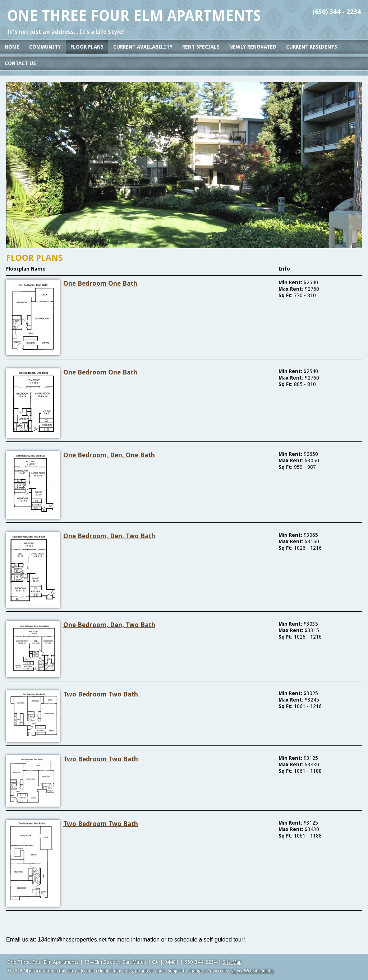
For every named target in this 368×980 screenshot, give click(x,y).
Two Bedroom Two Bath (101, 694)
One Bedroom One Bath (100, 283)
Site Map (232, 962)
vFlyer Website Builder (253, 971)
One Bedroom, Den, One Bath (109, 455)
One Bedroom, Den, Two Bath (109, 536)
